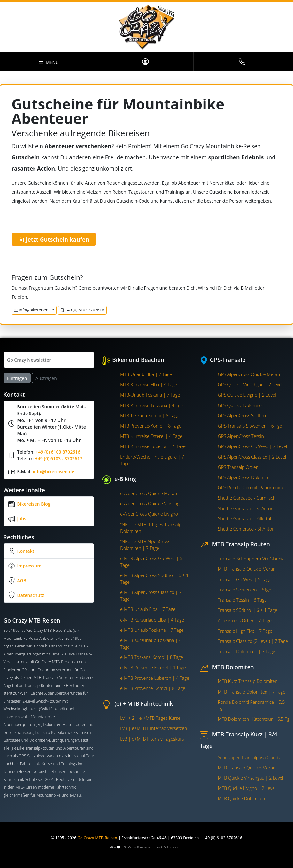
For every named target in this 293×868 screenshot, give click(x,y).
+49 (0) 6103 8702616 (82, 310)
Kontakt (26, 551)
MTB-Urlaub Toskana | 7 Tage (150, 395)
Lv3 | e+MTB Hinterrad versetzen (154, 728)
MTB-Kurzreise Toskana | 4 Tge (151, 405)
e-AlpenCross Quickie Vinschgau (152, 504)
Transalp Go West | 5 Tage (245, 579)
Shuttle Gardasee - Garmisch (247, 498)
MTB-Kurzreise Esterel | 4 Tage (151, 436)
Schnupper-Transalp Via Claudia (250, 757)
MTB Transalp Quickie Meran (247, 569)
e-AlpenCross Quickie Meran (149, 493)
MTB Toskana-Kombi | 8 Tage (150, 416)
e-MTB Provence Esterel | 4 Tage (153, 667)
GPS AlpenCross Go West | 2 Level (252, 446)
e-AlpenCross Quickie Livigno (149, 514)
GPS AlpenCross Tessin (241, 436)
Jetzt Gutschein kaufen (54, 239)
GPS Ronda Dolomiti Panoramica (251, 488)
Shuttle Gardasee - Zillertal (244, 519)
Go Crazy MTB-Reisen (97, 838)
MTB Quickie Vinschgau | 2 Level (251, 778)
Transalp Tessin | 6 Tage (242, 600)
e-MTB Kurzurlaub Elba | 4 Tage (152, 620)
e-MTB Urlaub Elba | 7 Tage (148, 609)
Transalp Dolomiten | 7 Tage (247, 651)
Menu (48, 61)
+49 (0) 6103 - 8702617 (59, 458)
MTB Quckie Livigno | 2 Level (247, 788)
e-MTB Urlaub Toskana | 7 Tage (152, 630)
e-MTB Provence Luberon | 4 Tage (155, 678)
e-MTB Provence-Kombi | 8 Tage (153, 688)
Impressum (29, 566)
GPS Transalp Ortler (238, 467)
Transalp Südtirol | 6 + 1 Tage (248, 610)
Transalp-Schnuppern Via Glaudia (251, 559)
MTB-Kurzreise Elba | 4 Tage (149, 385)
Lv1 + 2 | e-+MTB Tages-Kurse (150, 718)
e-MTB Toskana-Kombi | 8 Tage (152, 657)
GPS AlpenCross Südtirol (242, 416)
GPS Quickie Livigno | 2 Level (247, 395)
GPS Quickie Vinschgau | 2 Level (250, 385)
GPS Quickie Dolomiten (241, 405)
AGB (22, 580)
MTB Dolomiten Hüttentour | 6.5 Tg (254, 719)
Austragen (46, 378)
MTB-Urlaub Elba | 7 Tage (146, 374)
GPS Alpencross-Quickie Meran (249, 374)
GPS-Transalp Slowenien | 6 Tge (250, 426)
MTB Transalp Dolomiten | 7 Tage (252, 692)
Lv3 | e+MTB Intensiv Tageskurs (152, 739)
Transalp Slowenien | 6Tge (245, 590)
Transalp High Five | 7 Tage (245, 631)
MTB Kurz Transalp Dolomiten (248, 681)
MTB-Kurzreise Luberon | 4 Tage (153, 446)
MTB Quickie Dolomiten (242, 798)
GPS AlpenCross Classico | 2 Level (252, 457)
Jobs (22, 519)
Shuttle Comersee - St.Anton (246, 529)
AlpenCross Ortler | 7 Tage (245, 620)
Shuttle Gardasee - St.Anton (246, 508)
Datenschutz (31, 595)
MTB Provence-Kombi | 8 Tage (151, 426)
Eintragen (17, 378)
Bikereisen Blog (34, 504)
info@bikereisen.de (34, 310)
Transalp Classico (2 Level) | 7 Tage (253, 641)
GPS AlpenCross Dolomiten (245, 477)
